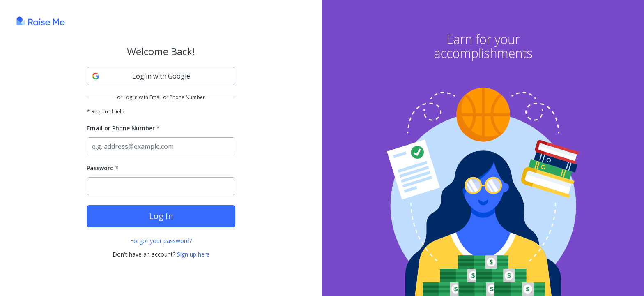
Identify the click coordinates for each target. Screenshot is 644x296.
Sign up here (193, 254)
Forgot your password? (161, 241)
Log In (161, 216)
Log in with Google (141, 76)
